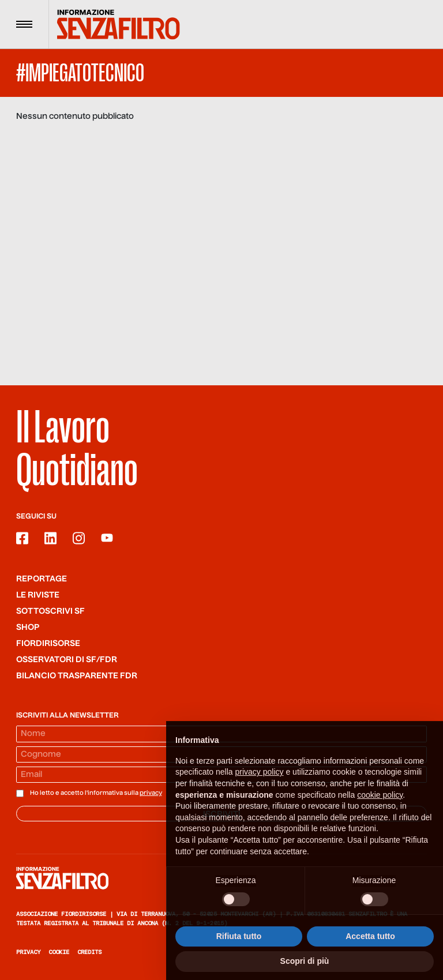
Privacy (28, 952)
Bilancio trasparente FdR (77, 676)
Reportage (42, 579)
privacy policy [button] (260, 783)
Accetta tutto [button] (370, 947)
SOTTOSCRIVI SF (50, 611)
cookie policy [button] (380, 805)
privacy (151, 793)
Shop (28, 628)
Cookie (59, 952)
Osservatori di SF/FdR (67, 660)
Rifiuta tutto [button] (239, 947)
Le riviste (38, 595)
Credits (89, 952)
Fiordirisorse (48, 644)
